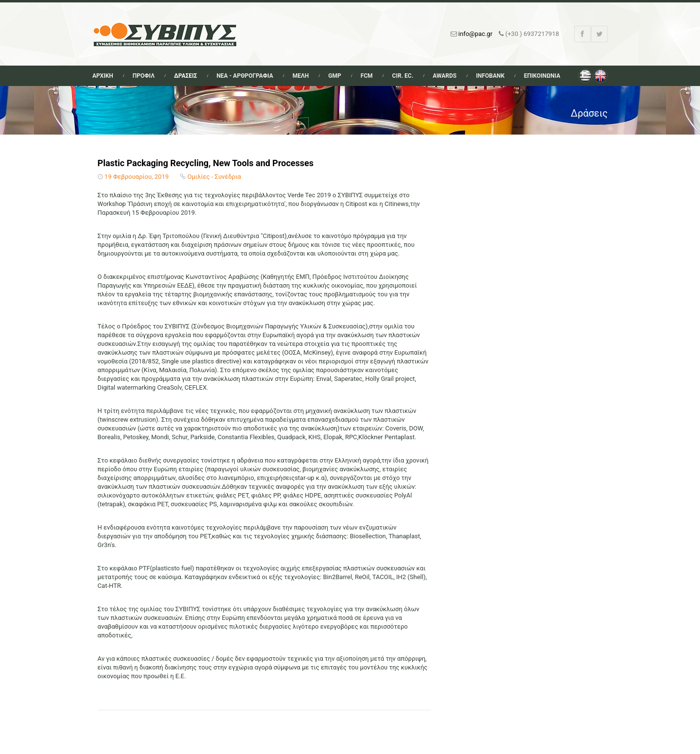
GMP (334, 76)
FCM (367, 76)
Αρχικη (103, 76)
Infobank (490, 76)
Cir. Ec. (403, 76)
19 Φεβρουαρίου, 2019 (137, 177)
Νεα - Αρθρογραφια (245, 76)
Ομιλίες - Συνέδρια (214, 177)
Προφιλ (144, 76)
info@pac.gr (475, 34)
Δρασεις (185, 76)
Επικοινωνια (542, 76)
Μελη (301, 76)
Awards (445, 76)
